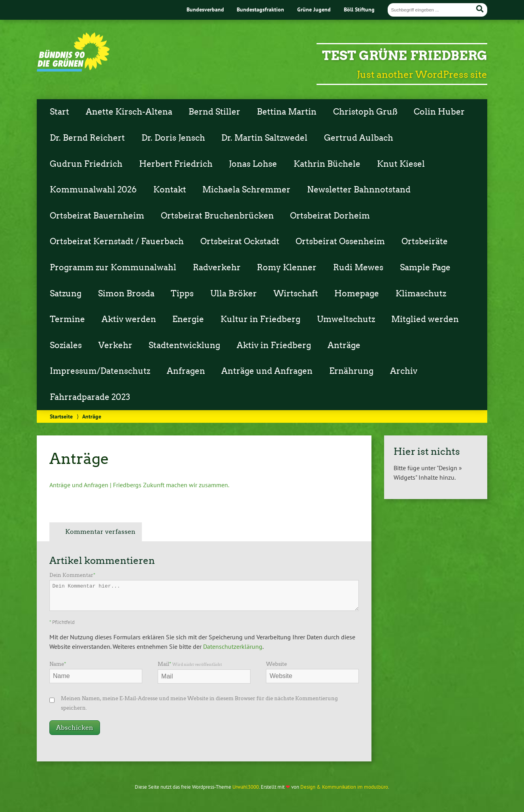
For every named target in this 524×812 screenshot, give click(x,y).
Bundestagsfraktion (260, 9)
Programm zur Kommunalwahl (113, 268)
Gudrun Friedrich (86, 164)
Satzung (66, 294)
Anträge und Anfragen (267, 371)
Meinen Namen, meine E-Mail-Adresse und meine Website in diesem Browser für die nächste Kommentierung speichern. (199, 703)
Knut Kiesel (401, 164)
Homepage (357, 294)
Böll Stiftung (359, 9)
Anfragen (186, 371)
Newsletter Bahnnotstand (359, 190)
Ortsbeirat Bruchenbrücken (217, 216)
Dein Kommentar (72, 575)
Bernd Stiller (214, 112)
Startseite (61, 416)
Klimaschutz (421, 294)
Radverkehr (217, 268)
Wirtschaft (296, 294)
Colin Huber (439, 112)
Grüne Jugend (314, 9)
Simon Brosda (126, 294)
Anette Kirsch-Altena (129, 112)
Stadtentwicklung (184, 345)
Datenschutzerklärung (233, 646)
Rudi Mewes (358, 268)
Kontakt (170, 190)
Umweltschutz (346, 319)
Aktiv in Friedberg (274, 345)
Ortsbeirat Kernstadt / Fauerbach (117, 241)
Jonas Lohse (253, 164)
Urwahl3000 (246, 787)
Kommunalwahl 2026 (93, 190)
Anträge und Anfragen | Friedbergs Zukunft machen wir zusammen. (139, 485)
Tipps (182, 294)
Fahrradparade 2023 (90, 397)
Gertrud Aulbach (359, 138)
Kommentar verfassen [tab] (100, 532)
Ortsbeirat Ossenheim (340, 241)
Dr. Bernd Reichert (87, 138)
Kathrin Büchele (327, 164)
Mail (190, 664)
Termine (67, 319)
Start (59, 112)
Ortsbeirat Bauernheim (97, 216)
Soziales (66, 345)
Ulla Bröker (234, 294)
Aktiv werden (129, 319)
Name (58, 664)
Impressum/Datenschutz (100, 371)
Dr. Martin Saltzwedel (264, 138)
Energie (188, 319)
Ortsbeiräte (425, 241)
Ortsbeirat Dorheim (330, 216)
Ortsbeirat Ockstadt (240, 241)
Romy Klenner (287, 268)
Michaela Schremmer (246, 190)
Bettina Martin (287, 112)
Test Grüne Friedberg (405, 56)
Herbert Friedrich (176, 164)
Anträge (344, 345)
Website (276, 664)
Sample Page (425, 268)
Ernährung (351, 371)
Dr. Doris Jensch (173, 138)
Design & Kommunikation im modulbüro (344, 787)
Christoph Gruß (365, 112)
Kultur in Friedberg (260, 319)
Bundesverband (205, 9)
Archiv (404, 371)
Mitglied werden (425, 319)
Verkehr (115, 345)
